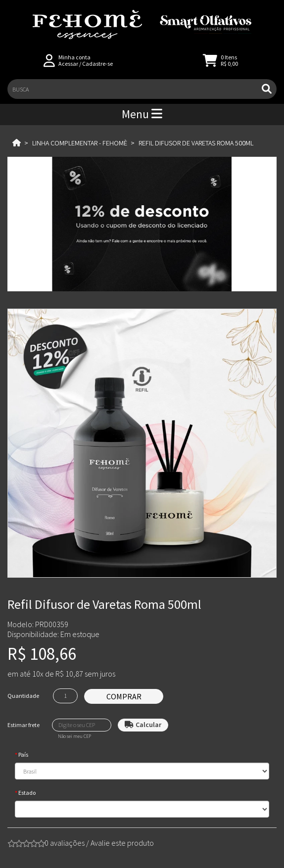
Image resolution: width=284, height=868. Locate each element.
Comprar (124, 696)
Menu (142, 114)
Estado (27, 793)
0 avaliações (65, 843)
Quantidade (23, 696)
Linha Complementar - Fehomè (80, 143)
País (23, 754)
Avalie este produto (122, 843)
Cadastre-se (97, 64)
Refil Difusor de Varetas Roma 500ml (196, 143)
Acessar (68, 64)
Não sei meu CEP (74, 736)
